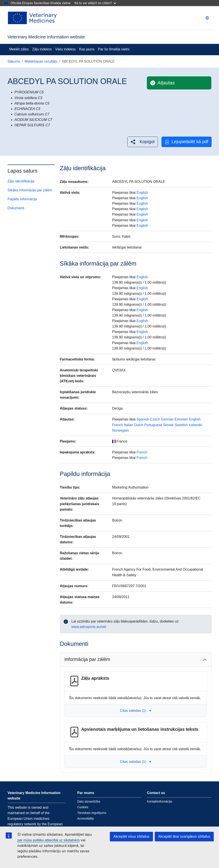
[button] (143, 142)
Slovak (168, 425)
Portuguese (153, 425)
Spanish (143, 419)
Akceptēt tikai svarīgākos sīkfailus (184, 836)
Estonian (181, 419)
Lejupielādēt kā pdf (187, 142)
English (142, 193)
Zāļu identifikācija (21, 181)
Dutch (139, 425)
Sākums (14, 61)
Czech (155, 419)
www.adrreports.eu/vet (89, 627)
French (118, 425)
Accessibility (85, 818)
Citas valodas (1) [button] (136, 711)
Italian (129, 425)
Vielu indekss (65, 49)
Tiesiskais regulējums (92, 813)
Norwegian (121, 430)
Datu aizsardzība (89, 801)
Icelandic (196, 425)
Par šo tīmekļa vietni (114, 49)
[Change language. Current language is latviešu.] (207, 18)
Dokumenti (16, 208)
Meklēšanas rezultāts (41, 61)
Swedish (181, 425)
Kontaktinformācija (159, 801)
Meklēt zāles (19, 49)
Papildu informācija (22, 199)
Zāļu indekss (42, 49)
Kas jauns (87, 49)
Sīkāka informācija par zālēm (30, 190)
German (167, 419)
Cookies (83, 807)
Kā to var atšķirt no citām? (95, 3)
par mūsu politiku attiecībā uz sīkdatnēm (48, 840)
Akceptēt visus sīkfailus (131, 836)
